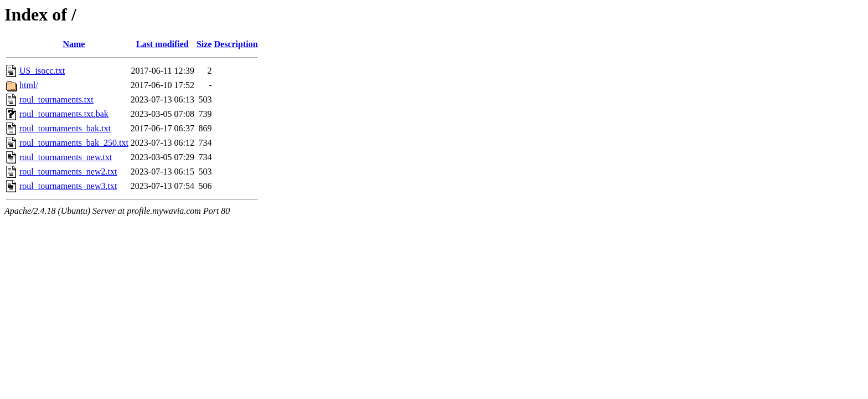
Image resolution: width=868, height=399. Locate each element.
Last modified (162, 44)
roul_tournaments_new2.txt (68, 172)
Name (74, 44)
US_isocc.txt (42, 71)
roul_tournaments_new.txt (66, 157)
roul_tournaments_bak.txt (65, 128)
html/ (29, 85)
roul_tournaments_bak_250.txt (74, 143)
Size (204, 44)
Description (236, 44)
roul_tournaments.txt (56, 99)
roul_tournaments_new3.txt (68, 186)
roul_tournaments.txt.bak (64, 114)
